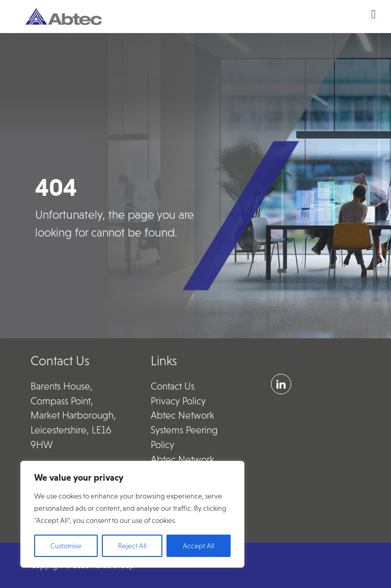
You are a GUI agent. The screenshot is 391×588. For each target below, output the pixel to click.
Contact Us (173, 386)
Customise (66, 546)
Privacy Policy (178, 401)
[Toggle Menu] (373, 14)
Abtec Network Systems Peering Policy (184, 430)
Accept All (199, 546)
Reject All (132, 546)
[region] (132, 514)
